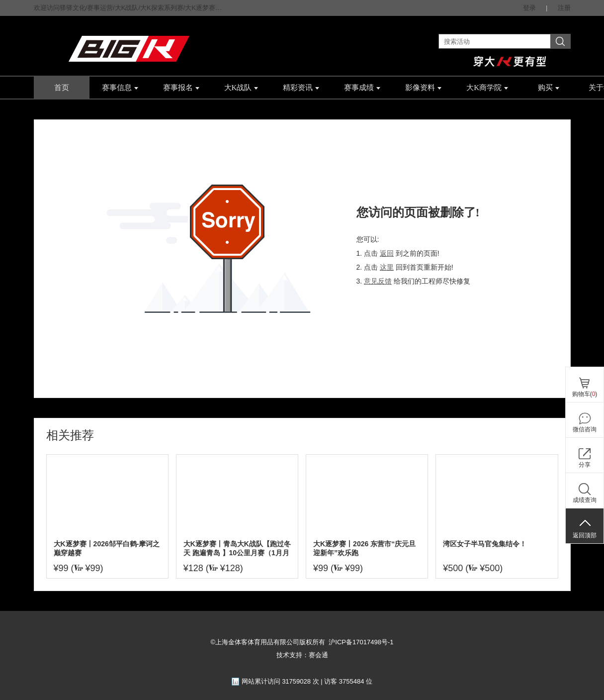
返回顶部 (585, 535)
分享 (585, 465)
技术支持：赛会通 (302, 655)
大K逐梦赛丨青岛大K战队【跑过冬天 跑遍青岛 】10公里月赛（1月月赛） (237, 549)
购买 (549, 88)
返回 (387, 253)
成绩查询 (585, 500)
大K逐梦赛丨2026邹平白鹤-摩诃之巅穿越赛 (107, 548)
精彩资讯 (301, 88)
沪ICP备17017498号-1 (361, 642)
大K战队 (241, 88)
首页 (62, 88)
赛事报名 (181, 88)
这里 (387, 267)
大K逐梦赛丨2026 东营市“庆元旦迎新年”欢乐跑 (364, 548)
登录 (529, 8)
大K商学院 (487, 88)
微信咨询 (585, 429)
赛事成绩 (362, 88)
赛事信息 (120, 88)
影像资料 (423, 88)
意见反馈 (378, 281)
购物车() (585, 394)
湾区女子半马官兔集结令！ (485, 544)
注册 (564, 8)
